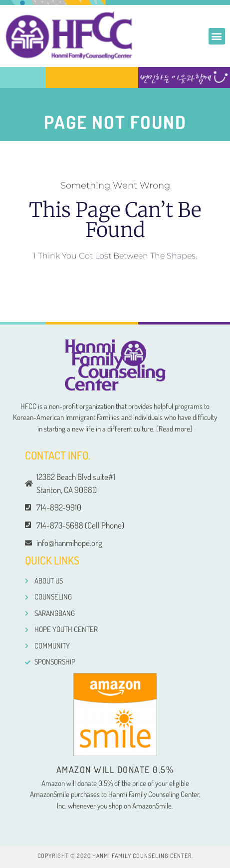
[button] (217, 36)
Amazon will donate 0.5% (115, 769)
